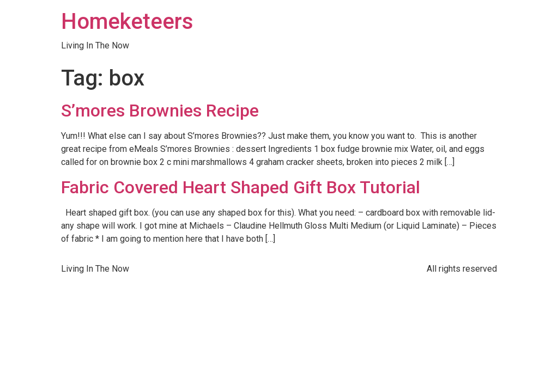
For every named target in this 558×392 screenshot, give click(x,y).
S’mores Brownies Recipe (160, 111)
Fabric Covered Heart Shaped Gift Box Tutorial (241, 187)
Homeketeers (127, 22)
